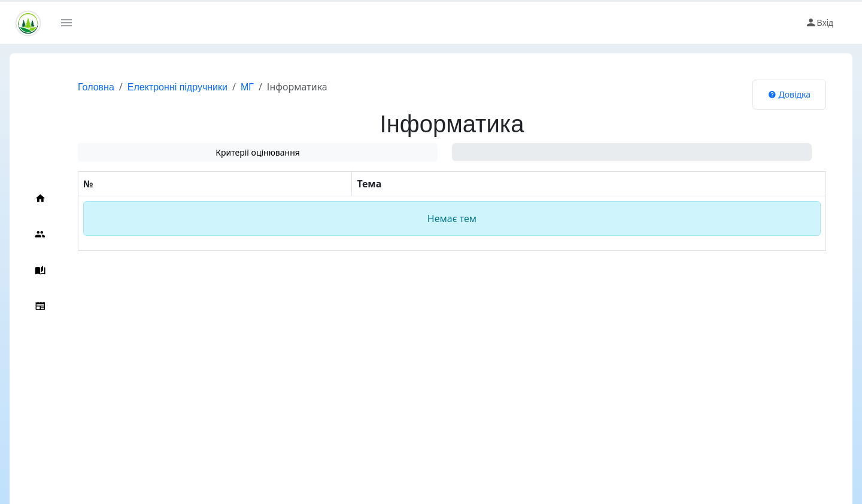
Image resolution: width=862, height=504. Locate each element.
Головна (96, 87)
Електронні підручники (177, 87)
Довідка (789, 94)
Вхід (819, 23)
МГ (247, 87)
